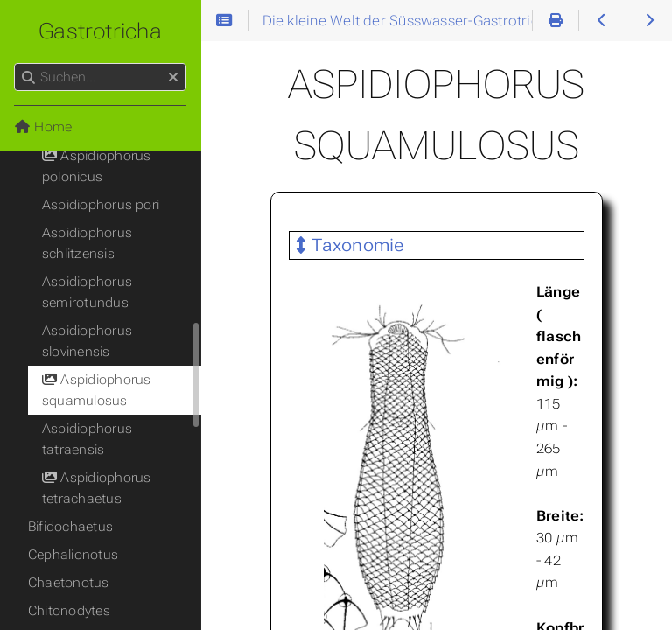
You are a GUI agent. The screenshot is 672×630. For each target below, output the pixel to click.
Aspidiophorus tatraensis (87, 439)
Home (43, 127)
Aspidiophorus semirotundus (87, 292)
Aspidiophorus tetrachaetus (96, 488)
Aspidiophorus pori (101, 205)
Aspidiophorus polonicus (96, 166)
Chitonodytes (69, 611)
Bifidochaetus (70, 527)
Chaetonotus (69, 583)
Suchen (15, 63)
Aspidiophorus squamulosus (96, 390)
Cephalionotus (73, 555)
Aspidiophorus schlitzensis (87, 243)
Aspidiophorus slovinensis (87, 341)
